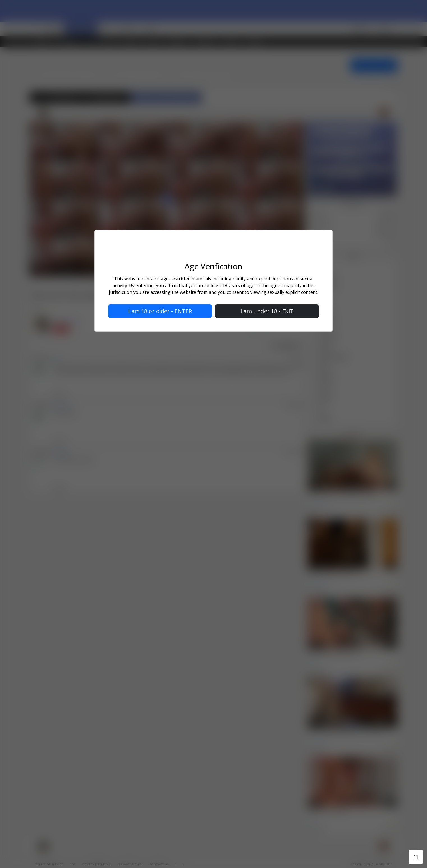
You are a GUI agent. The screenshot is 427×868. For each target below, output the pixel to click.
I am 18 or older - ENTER (160, 311)
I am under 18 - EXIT (267, 311)
